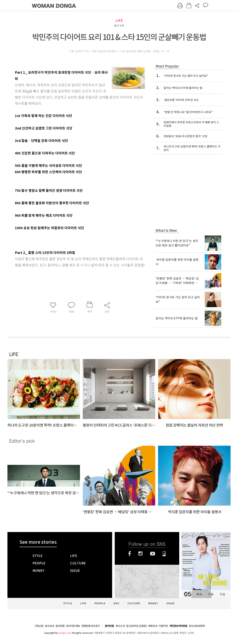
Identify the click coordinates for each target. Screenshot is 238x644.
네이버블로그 (164, 554)
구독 (211, 594)
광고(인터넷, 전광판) (136, 626)
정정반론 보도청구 (91, 626)
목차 (199, 594)
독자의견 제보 (73, 626)
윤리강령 (60, 626)
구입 (222, 594)
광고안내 (49, 626)
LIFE (119, 21)
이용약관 (163, 626)
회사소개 (120, 626)
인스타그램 (140, 554)
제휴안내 (153, 626)
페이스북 (130, 554)
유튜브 (153, 554)
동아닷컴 (109, 626)
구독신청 (39, 626)
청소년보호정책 (197, 626)
